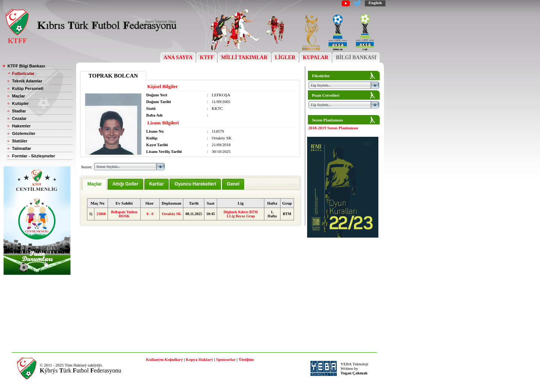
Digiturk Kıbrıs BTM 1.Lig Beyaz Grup (241, 214)
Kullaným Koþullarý (164, 359)
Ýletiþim (246, 359)
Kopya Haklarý (199, 359)
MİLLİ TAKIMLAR (244, 58)
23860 (101, 214)
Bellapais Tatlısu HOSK (124, 214)
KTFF (207, 58)
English (375, 3)
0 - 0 (150, 214)
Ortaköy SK (171, 214)
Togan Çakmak (354, 373)
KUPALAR (316, 58)
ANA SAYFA (178, 58)
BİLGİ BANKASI (356, 58)
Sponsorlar (226, 359)
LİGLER (285, 58)
